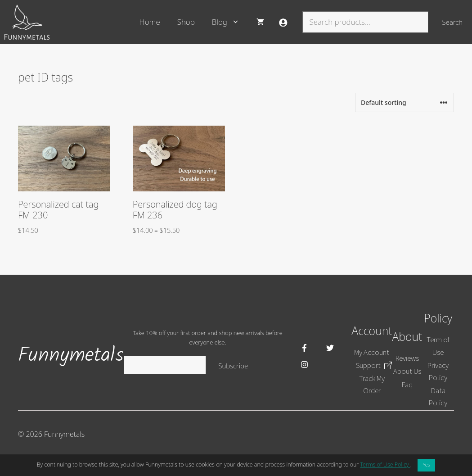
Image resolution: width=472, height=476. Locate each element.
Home (150, 22)
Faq (407, 385)
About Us (407, 371)
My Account (372, 352)
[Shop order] (405, 102)
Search (452, 22)
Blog (230, 22)
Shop (186, 22)
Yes (426, 465)
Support (368, 365)
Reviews (407, 358)
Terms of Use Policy (385, 465)
